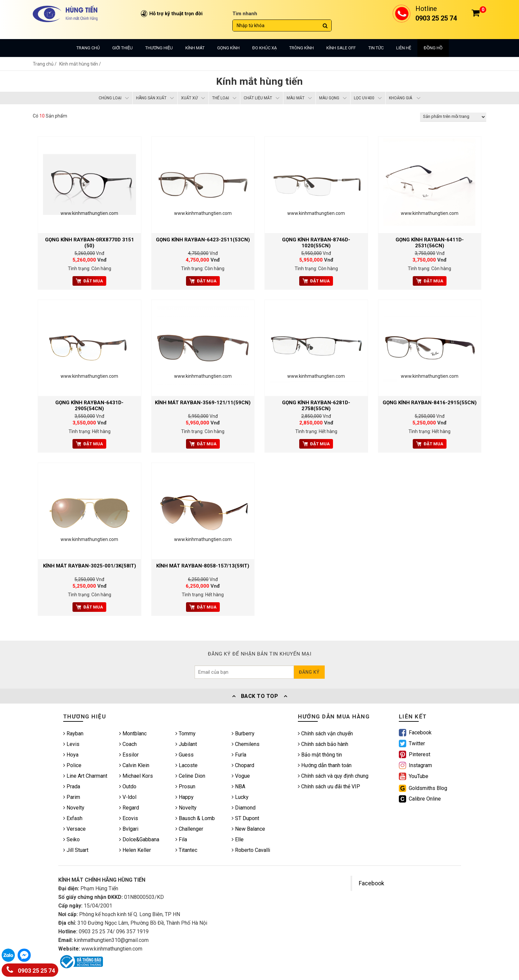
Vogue (241, 776)
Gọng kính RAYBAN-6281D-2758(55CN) (316, 406)
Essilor (129, 755)
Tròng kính (302, 48)
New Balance (248, 829)
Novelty (74, 808)
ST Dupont (245, 818)
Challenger (189, 829)
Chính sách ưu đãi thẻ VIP (329, 786)
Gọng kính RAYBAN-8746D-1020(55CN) (316, 243)
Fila (181, 839)
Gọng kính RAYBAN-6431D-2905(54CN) (89, 406)
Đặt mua (89, 281)
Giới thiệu (122, 48)
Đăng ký (309, 672)
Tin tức (376, 48)
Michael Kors (136, 776)
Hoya (71, 755)
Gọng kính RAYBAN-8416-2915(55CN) (430, 403)
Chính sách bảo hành (323, 744)
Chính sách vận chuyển (325, 734)
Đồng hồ (433, 48)
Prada (72, 786)
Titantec (186, 850)
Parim (72, 797)
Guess (185, 755)
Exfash (73, 818)
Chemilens (246, 744)
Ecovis (129, 818)
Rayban (73, 734)
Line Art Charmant (85, 776)
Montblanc (133, 734)
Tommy (186, 734)
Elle (238, 839)
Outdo (128, 786)
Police (72, 765)
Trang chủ (88, 48)
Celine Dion (190, 776)
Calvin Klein (134, 765)
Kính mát (195, 48)
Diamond (244, 808)
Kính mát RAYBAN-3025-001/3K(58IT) (90, 566)
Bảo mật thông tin (320, 755)
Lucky (240, 797)
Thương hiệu (159, 48)
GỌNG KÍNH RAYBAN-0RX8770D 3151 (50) (90, 243)
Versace (74, 829)
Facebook (372, 883)
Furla (239, 755)
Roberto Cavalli (251, 850)
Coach (128, 744)
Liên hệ (404, 48)
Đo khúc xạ (264, 48)
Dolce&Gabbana (139, 839)
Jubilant (186, 744)
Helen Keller (135, 850)
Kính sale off (341, 48)
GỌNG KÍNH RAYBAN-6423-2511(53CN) (203, 240)
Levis (71, 744)
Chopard (243, 765)
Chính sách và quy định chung (333, 776)
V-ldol (128, 797)
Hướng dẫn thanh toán (325, 765)
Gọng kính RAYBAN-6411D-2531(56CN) (430, 243)
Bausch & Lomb (195, 818)
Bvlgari (129, 829)
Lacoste (187, 765)
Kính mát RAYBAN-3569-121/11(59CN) (203, 403)
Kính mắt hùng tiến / (80, 64)
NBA (238, 786)
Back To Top (259, 696)
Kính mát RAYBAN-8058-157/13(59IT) (203, 566)
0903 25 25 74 (31, 969)
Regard (129, 808)
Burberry (243, 734)
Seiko (71, 839)
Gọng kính (228, 48)
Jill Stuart (76, 850)
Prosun (185, 786)
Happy (185, 797)
